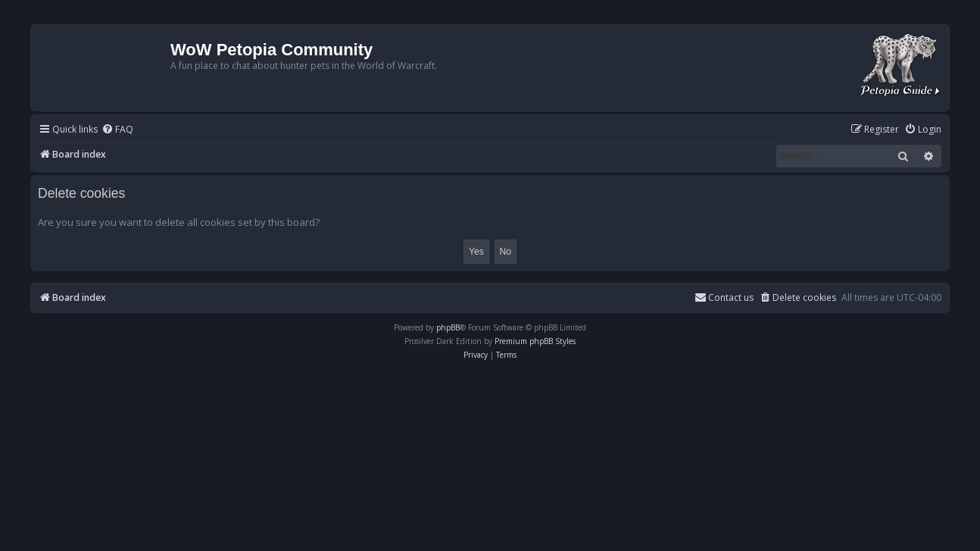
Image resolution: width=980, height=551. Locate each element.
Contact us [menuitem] (724, 297)
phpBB (448, 327)
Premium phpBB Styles (535, 341)
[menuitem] (117, 130)
